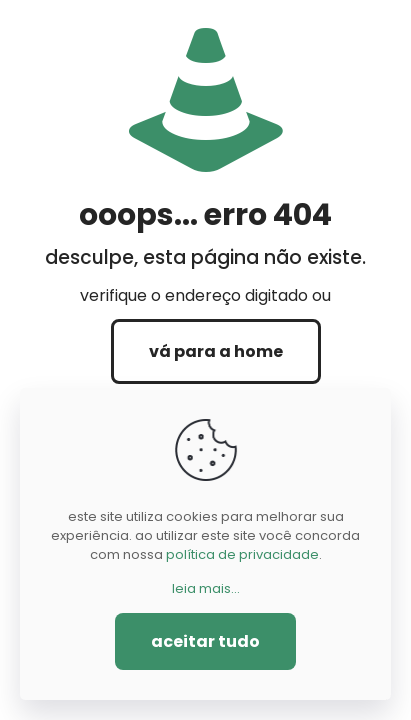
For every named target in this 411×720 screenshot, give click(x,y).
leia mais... (206, 588)
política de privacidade (242, 554)
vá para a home (216, 351)
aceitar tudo (205, 641)
